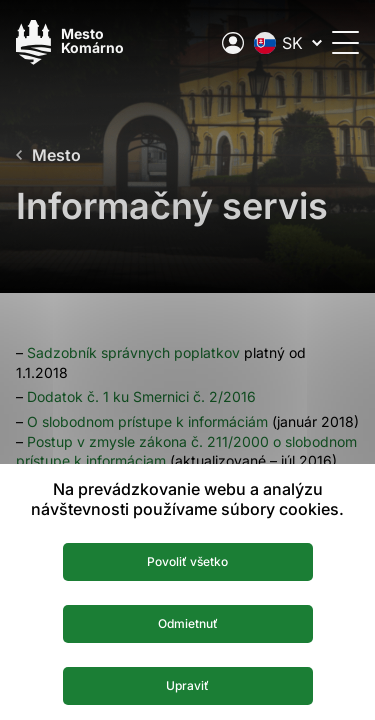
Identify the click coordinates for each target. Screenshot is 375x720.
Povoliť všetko (187, 561)
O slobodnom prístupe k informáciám (147, 421)
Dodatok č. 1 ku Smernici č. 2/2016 (141, 396)
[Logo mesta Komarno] (70, 42)
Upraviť (187, 685)
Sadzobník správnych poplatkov (133, 352)
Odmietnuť (188, 623)
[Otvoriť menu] (345, 42)
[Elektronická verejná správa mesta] (233, 43)
